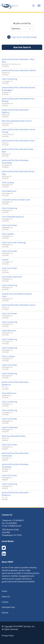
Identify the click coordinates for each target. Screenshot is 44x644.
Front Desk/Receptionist (13, 217)
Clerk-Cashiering (9, 79)
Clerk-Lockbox (8, 356)
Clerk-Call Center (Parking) (14, 242)
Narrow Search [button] (22, 47)
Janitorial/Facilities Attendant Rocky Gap (18, 173)
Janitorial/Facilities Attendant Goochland (15, 161)
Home (4, 591)
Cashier (5, 260)
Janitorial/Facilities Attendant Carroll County (19, 131)
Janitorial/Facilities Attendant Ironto (18, 141)
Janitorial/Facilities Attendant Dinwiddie (15, 466)
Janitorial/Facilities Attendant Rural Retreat (18, 100)
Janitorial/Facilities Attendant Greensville (15, 454)
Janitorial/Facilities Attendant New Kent (18, 150)
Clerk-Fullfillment (10, 427)
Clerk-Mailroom (9, 191)
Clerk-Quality (8, 182)
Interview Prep (8, 607)
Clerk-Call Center (10, 225)
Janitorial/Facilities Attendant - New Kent (18, 61)
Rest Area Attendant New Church (17, 121)
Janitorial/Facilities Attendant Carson (19, 305)
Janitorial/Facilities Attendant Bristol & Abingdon (19, 89)
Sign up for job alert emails (22, 37)
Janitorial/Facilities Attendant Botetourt (15, 383)
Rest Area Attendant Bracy (14, 436)
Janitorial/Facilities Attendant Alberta (19, 70)
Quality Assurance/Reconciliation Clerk (17, 295)
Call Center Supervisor (12, 277)
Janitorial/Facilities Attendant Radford (15, 111)
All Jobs (5, 613)
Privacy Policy (8, 636)
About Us (6, 597)
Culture (5, 602)
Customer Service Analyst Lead (16, 200)
